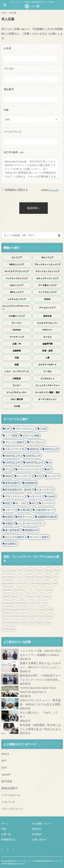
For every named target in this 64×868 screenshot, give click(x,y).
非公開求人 (11, 544)
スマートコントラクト (30, 469)
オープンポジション (47, 399)
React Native (8, 583)
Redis (32, 616)
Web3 (8, 476)
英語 (8, 503)
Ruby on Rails (8, 577)
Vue (56, 577)
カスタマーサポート (47, 365)
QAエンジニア (17, 285)
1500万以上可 (13, 462)
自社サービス (25, 517)
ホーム (5, 823)
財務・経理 (47, 351)
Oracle (41, 616)
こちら (53, 190)
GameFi (51, 496)
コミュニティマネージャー (47, 385)
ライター (17, 385)
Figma (40, 622)
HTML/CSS (22, 583)
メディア (10, 510)
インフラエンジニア (47, 292)
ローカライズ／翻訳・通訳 (47, 392)
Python (39, 570)
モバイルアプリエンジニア (17, 271)
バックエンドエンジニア (17, 278)
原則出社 (34, 449)
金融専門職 (47, 344)
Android (14, 622)
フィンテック (24, 476)
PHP (21, 570)
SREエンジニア (17, 292)
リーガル (47, 371)
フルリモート (37, 442)
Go (20, 577)
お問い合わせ (39, 839)
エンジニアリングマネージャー (16, 308)
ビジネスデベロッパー (47, 323)
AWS (51, 609)
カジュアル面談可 (15, 537)
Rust (15, 596)
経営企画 (47, 316)
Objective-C (8, 590)
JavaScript (29, 577)
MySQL (48, 596)
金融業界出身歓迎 (47, 517)
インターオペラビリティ (31, 523)
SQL (39, 596)
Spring (13, 570)
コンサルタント (47, 378)
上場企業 (25, 510)
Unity (31, 622)
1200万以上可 (33, 456)
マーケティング (17, 337)
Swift (55, 583)
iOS (23, 622)
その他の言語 (9, 629)
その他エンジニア (17, 316)
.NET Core (42, 603)
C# (35, 590)
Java (5, 570)
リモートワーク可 (15, 449)
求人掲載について (42, 823)
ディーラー (17, 323)
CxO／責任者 (17, 399)
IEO (34, 503)
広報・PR (17, 344)
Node (40, 577)
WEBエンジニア (17, 264)
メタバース (36, 496)
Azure (42, 609)
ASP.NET (25, 609)
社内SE (47, 299)
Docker (50, 616)
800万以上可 (52, 449)
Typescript (35, 583)
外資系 (9, 517)
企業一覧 (6, 834)
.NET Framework (10, 609)
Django (49, 570)
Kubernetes (21, 616)
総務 (17, 365)
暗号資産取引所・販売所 (18, 490)
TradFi (43, 429)
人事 (47, 358)
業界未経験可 (12, 483)
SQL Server (22, 603)
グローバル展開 (31, 435)
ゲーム (9, 469)
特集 (4, 829)
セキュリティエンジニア (47, 278)
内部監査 (17, 378)
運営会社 (37, 829)
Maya (48, 622)
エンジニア (17, 257)
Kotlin (19, 590)
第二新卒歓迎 (12, 530)
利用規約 (37, 834)
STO (40, 476)
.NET (32, 603)
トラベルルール (11, 795)
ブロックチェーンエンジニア (47, 264)
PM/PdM (17, 330)
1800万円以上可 (34, 462)
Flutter (30, 596)
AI (50, 462)
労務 (17, 358)
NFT (50, 469)
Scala (50, 590)
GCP (34, 609)
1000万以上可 (13, 456)
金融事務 (17, 351)
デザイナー (47, 330)
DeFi (8, 429)
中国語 (9, 523)
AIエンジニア (47, 257)
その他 (17, 406)
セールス (47, 337)
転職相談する (9, 839)
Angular (46, 583)
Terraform (7, 616)
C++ (42, 590)
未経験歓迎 (31, 483)
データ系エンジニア (47, 285)
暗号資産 (7, 781)
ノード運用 (11, 435)
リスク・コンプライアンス (17, 371)
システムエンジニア (17, 299)
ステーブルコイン (25, 429)
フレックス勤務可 (15, 442)
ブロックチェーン (15, 496)
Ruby (57, 570)
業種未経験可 (10, 788)
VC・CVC (21, 503)
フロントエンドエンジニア (47, 271)
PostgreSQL (8, 603)
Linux (5, 622)
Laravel (30, 570)
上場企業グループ (45, 510)
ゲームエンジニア (47, 308)
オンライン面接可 (39, 537)
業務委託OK (32, 530)
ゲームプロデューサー (17, 392)
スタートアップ (45, 490)
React (48, 577)
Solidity (6, 596)
